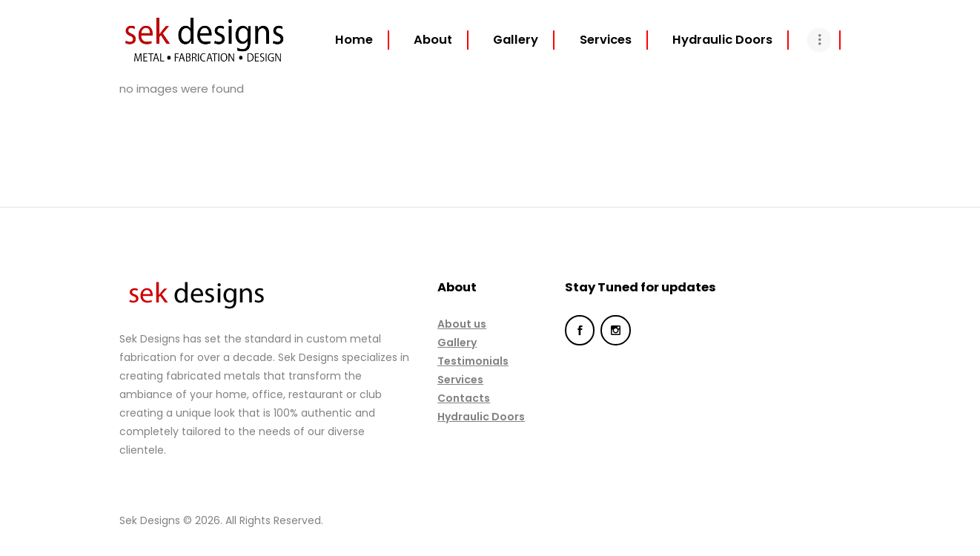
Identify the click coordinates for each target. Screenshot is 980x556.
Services (460, 380)
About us (462, 324)
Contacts (464, 398)
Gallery (457, 342)
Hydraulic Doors (481, 417)
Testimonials (473, 361)
